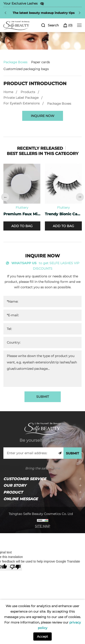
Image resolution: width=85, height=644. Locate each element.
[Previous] (5, 13)
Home (8, 92)
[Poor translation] (15, 567)
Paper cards (40, 62)
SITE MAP (42, 526)
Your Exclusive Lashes (21, 3)
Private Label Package (21, 98)
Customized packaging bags (26, 69)
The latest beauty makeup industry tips (44, 13)
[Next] (80, 13)
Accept (42, 636)
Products (28, 92)
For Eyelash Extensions (22, 103)
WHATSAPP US (24, 263)
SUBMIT (43, 397)
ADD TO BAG (22, 226)
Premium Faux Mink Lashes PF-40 (22, 214)
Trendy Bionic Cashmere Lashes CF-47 (63, 214)
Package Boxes (15, 62)
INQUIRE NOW (43, 116)
